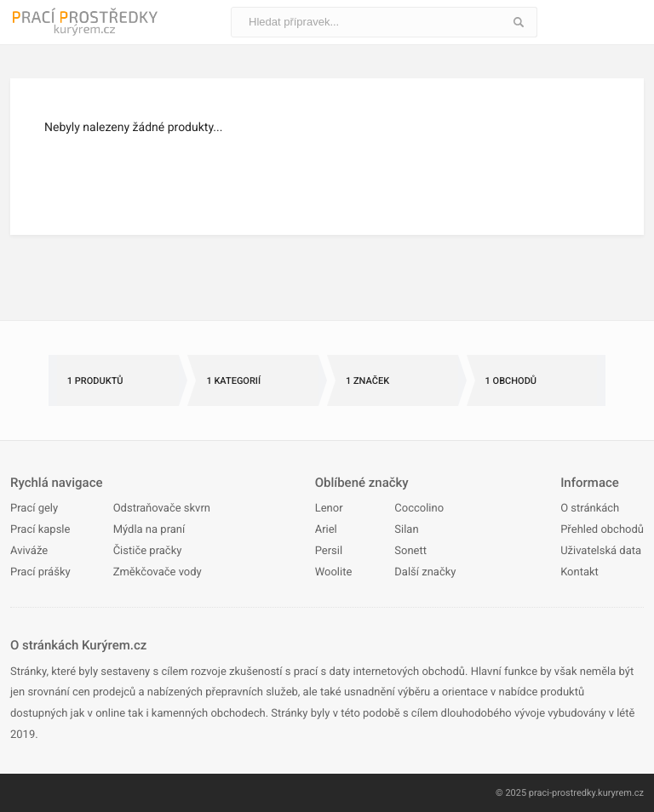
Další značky (425, 572)
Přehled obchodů (602, 530)
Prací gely (34, 509)
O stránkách (590, 509)
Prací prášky (40, 572)
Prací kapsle (40, 530)
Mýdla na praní (149, 530)
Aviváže (29, 551)
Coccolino (419, 509)
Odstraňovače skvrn (162, 509)
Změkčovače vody (158, 572)
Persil (329, 551)
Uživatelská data (601, 551)
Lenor (329, 509)
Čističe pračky (148, 551)
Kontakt (579, 572)
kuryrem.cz (621, 793)
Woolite (334, 572)
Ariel (326, 530)
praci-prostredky (562, 793)
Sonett (410, 551)
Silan (406, 530)
